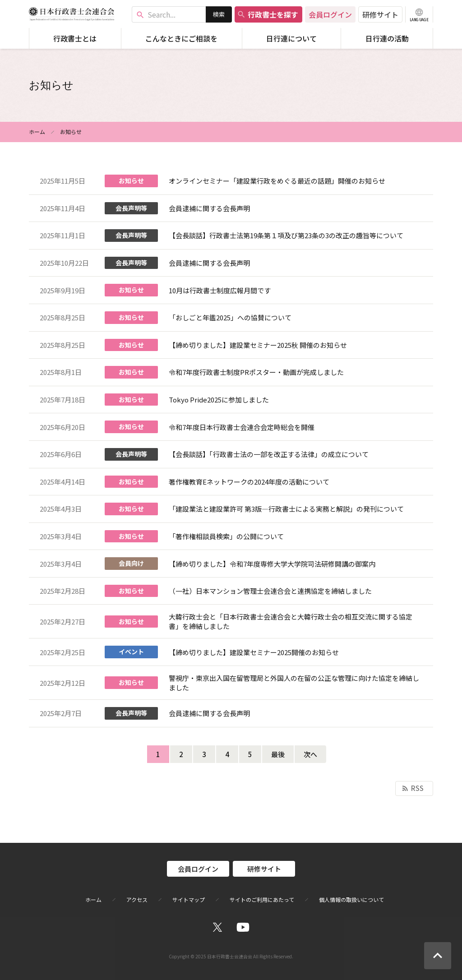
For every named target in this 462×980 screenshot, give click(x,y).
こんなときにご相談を (181, 38)
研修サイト (380, 14)
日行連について (291, 38)
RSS (412, 788)
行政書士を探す (268, 14)
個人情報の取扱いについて (351, 900)
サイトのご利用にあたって (262, 900)
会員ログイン (330, 14)
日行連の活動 (387, 38)
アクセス (137, 900)
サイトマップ (189, 900)
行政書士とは (75, 38)
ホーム (37, 132)
